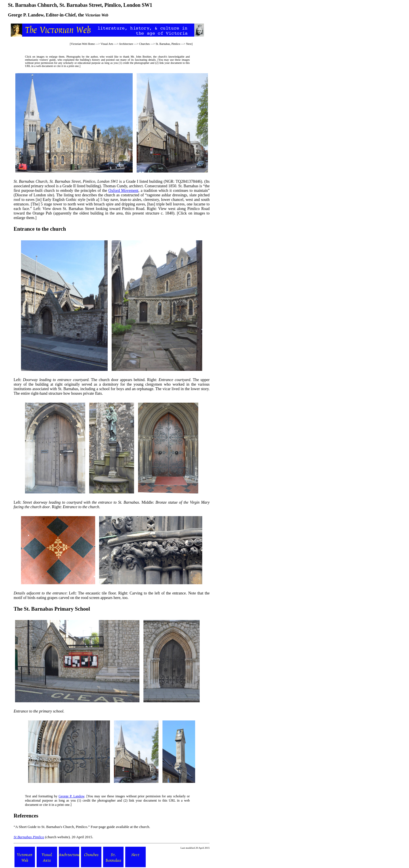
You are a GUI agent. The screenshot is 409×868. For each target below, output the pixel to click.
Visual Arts (107, 44)
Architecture (126, 44)
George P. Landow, (26, 15)
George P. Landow (71, 796)
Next (189, 44)
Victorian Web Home (83, 44)
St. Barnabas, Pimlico (168, 44)
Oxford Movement (123, 191)
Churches (144, 44)
